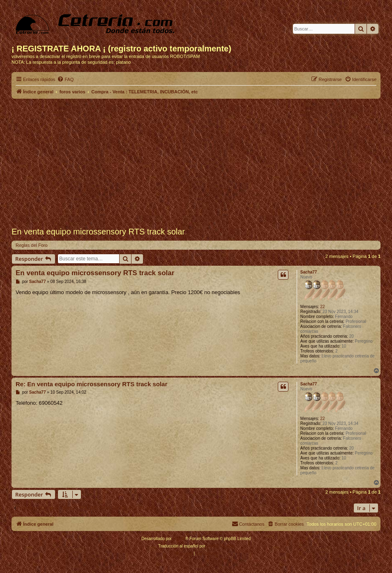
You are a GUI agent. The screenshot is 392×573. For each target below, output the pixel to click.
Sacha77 (309, 272)
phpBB (179, 539)
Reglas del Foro (32, 245)
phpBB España (220, 546)
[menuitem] (65, 79)
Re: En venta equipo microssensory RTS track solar (91, 384)
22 (322, 307)
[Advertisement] (196, 163)
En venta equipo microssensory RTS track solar (95, 273)
